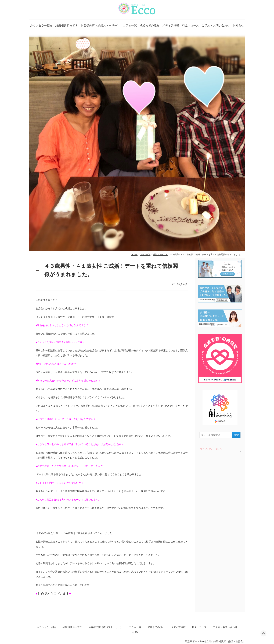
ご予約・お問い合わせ (216, 25)
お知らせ (238, 25)
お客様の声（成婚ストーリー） (100, 25)
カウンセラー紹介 (41, 25)
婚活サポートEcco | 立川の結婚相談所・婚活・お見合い (215, 641)
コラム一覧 (130, 25)
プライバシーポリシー (212, 449)
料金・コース (190, 25)
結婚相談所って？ (67, 25)
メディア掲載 (171, 25)
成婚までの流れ (150, 25)
